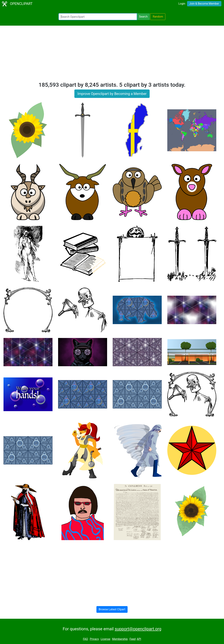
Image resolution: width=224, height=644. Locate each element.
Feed (133, 639)
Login (182, 4)
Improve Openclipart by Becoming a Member (112, 94)
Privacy (94, 639)
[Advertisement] (112, 55)
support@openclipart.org (138, 629)
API (139, 639)
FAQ (85, 639)
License (105, 639)
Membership (120, 639)
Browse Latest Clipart (112, 609)
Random (158, 17)
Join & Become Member (204, 4)
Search (143, 17)
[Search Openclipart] (98, 17)
